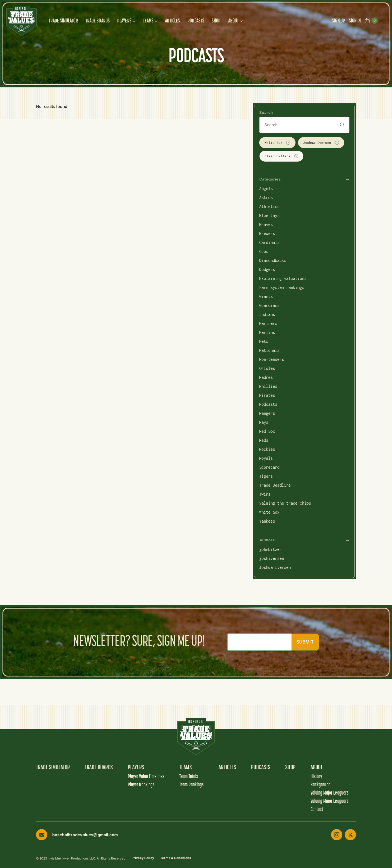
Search (266, 112)
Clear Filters (281, 156)
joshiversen (272, 558)
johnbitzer (270, 549)
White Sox (277, 143)
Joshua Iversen (321, 143)
